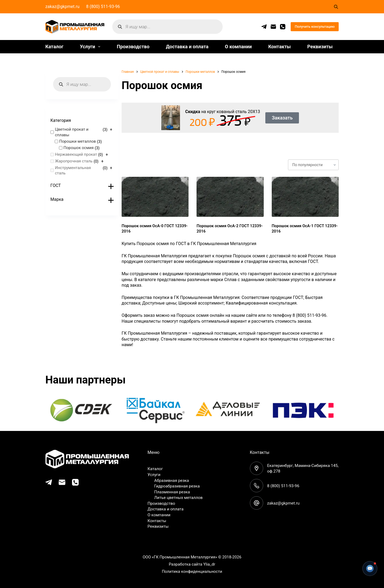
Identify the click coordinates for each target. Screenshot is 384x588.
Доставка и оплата (187, 47)
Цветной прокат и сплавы (72, 132)
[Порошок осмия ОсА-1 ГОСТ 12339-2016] (305, 197)
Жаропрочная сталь (74, 161)
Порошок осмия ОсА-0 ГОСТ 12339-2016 (153, 228)
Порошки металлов (78, 141)
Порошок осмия (79, 148)
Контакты (280, 47)
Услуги (91, 47)
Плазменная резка (173, 492)
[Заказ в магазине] (313, 165)
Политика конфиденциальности (192, 571)
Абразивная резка (172, 480)
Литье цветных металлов (180, 497)
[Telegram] (264, 27)
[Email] (273, 27)
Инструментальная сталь (73, 170)
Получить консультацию (315, 27)
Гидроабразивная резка (178, 486)
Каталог (54, 47)
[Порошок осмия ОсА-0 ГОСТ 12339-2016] (155, 197)
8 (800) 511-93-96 (103, 7)
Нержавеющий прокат (76, 154)
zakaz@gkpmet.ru (62, 7)
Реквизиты (320, 47)
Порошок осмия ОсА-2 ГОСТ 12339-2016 (228, 228)
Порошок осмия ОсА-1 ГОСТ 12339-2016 (303, 228)
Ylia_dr (209, 564)
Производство (133, 47)
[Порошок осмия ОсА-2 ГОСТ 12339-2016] (230, 197)
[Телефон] (283, 27)
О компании (238, 47)
